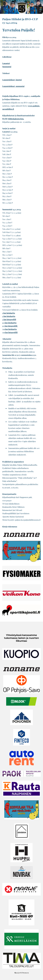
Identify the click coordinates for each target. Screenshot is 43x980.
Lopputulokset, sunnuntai (13, 86)
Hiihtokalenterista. (16, 119)
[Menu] (39, 3)
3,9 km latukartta (9, 329)
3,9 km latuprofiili (10, 332)
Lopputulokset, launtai (12, 80)
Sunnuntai (7, 67)
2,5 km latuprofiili (10, 326)
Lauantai (6, 63)
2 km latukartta (9, 316)
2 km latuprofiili (9, 319)
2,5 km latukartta (9, 323)
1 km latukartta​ (9, 313)
